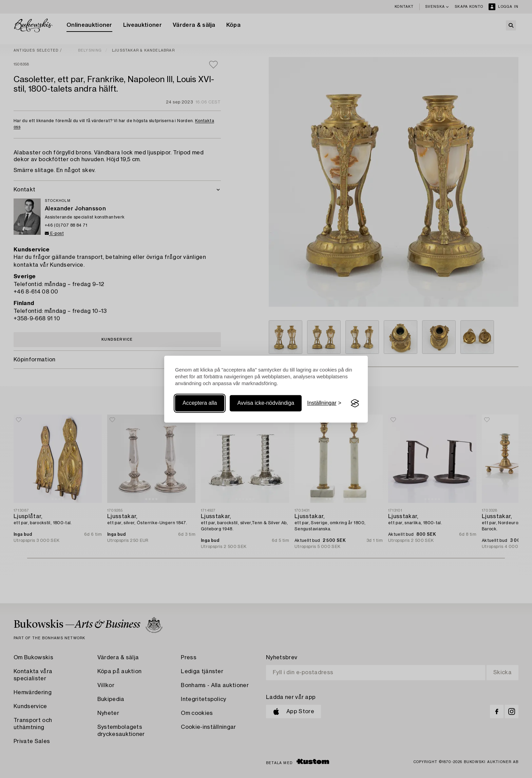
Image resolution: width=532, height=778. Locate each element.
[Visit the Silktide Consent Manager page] (355, 403)
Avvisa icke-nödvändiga (266, 403)
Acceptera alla (200, 403)
